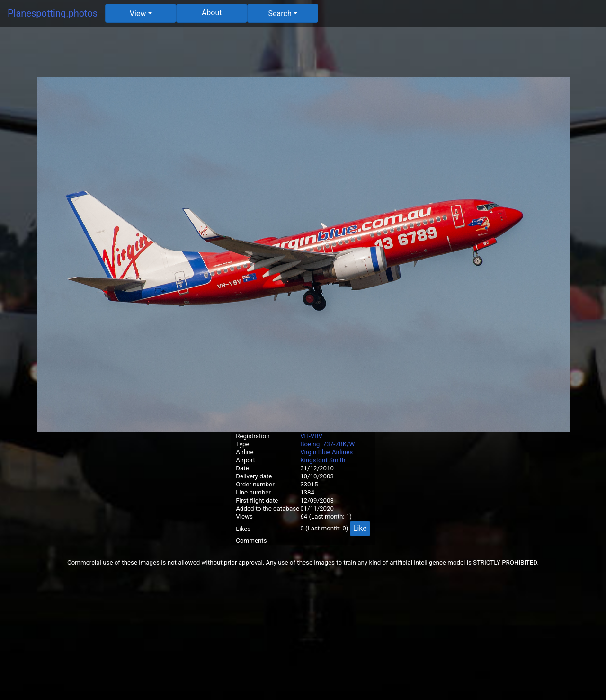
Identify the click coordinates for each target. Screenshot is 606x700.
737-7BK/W (339, 444)
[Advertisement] (303, 55)
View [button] (138, 13)
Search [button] (280, 13)
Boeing (310, 444)
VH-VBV (311, 436)
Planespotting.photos (53, 13)
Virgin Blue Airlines (326, 452)
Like (360, 528)
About (212, 13)
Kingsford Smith (323, 460)
